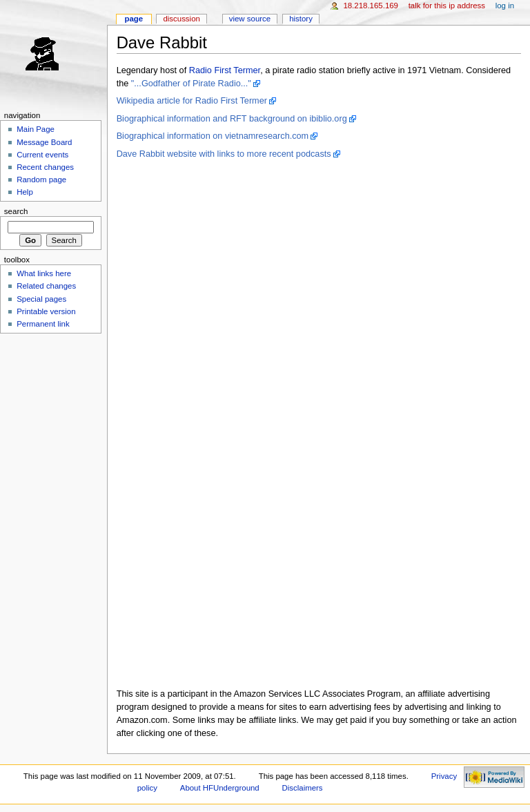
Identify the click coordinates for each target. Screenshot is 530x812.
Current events (42, 155)
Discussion (181, 19)
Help (25, 192)
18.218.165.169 (371, 6)
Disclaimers (303, 788)
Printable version (46, 311)
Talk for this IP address (447, 6)
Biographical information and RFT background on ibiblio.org (232, 119)
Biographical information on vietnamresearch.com (213, 136)
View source (250, 19)
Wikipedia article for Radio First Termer (192, 101)
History (301, 19)
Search (16, 211)
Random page (41, 180)
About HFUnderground (220, 788)
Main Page (36, 129)
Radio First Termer (225, 70)
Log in (505, 6)
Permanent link (43, 324)
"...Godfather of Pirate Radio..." (191, 84)
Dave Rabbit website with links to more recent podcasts (224, 154)
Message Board (44, 142)
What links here (44, 273)
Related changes (46, 286)
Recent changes (45, 167)
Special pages (41, 299)
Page (134, 19)
